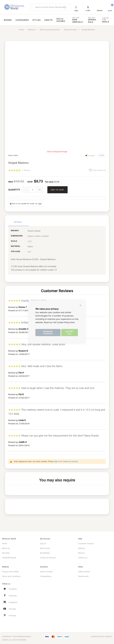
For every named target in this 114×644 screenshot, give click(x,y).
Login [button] (76, 11)
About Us (6, 548)
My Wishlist (45, 553)
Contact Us (83, 557)
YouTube (12, 609)
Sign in (57, 461)
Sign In (43, 543)
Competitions (46, 576)
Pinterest (12, 615)
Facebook (13, 595)
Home (21, 30)
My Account (45, 548)
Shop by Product (71, 30)
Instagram (13, 602)
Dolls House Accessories (50, 30)
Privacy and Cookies (10, 571)
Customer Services (86, 543)
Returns (81, 553)
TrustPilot (13, 589)
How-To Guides (46, 571)
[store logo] (14, 7)
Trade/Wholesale (9, 557)
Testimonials (83, 576)
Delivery (81, 548)
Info (40, 204)
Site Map (6, 553)
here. (73, 322)
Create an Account (48, 557)
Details (18, 222)
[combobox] (51, 7)
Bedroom (32, 30)
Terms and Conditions (11, 576)
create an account (70, 461)
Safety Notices (84, 571)
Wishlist (100, 11)
